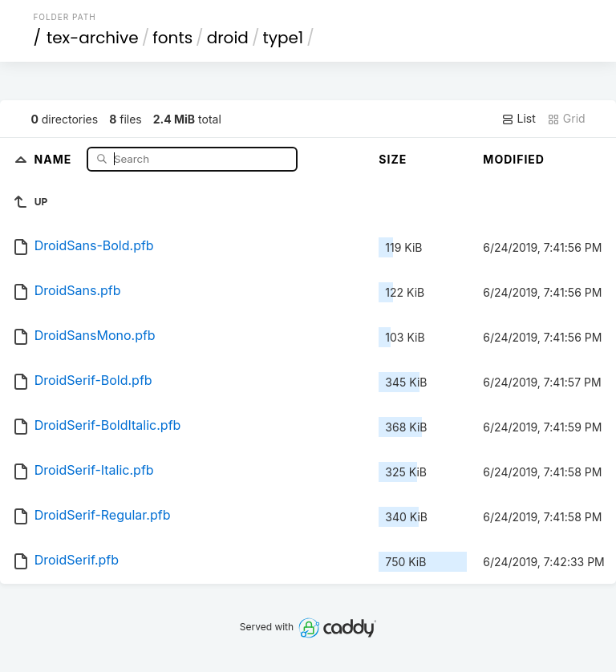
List (519, 119)
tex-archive (93, 38)
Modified (514, 159)
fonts (172, 38)
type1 (283, 38)
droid (228, 38)
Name (55, 158)
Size (393, 159)
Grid (566, 119)
